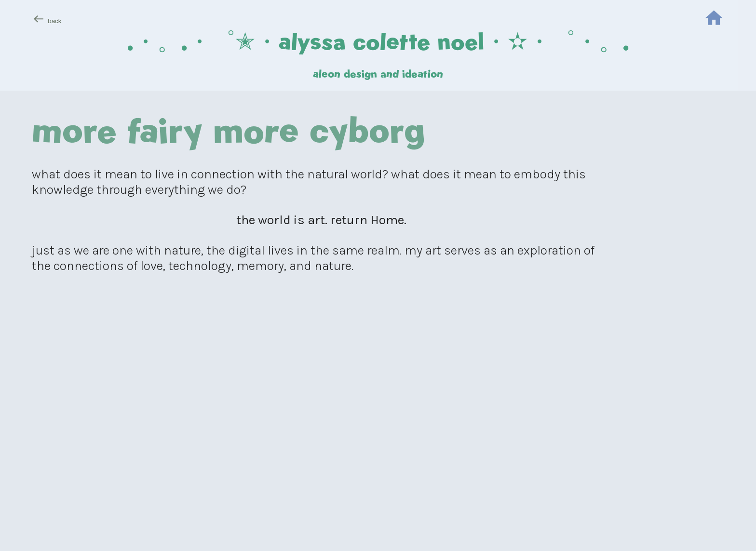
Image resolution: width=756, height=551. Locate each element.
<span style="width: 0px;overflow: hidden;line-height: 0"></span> (321, 425)
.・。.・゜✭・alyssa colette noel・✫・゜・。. (378, 41)
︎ (714, 19)
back (54, 21)
